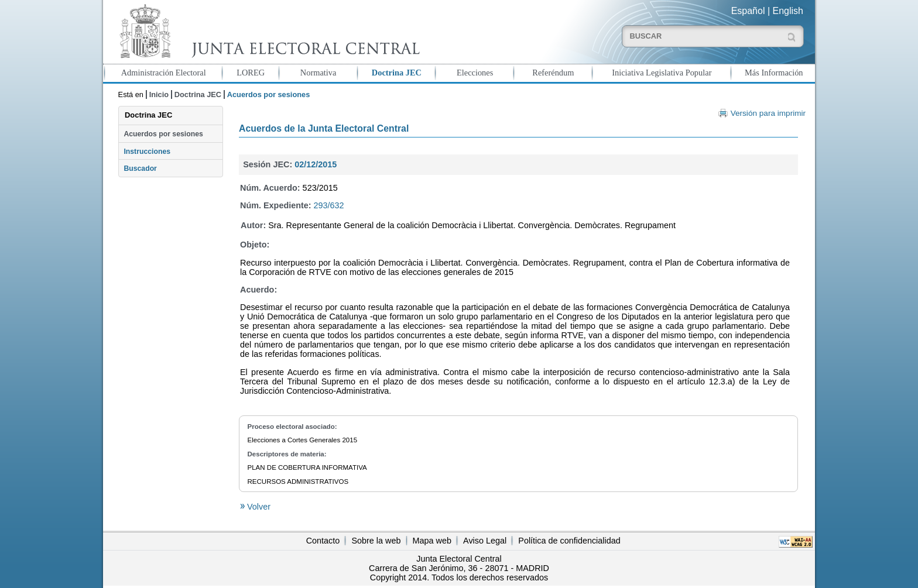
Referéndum (553, 73)
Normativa (318, 73)
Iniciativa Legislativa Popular (662, 73)
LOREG (251, 73)
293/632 (329, 205)
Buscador (140, 169)
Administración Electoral (164, 73)
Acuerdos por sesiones (163, 134)
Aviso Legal (485, 541)
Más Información (774, 73)
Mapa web (432, 541)
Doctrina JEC (397, 73)
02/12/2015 (316, 164)
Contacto (323, 541)
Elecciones (475, 73)
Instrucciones (147, 152)
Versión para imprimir (768, 113)
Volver (258, 507)
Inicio (159, 94)
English (788, 11)
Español (748, 11)
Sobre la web (376, 541)
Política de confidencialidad (569, 541)
